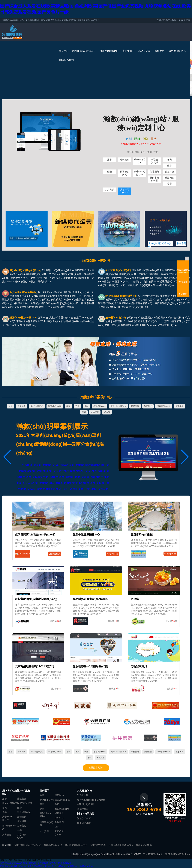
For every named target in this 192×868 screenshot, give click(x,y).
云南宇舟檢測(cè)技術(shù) (28, 845)
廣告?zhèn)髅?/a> (140, 173)
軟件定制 (159, 51)
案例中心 (129, 51)
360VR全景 (144, 51)
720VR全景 (83, 795)
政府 (169, 166)
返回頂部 (183, 294)
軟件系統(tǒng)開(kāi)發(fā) (91, 800)
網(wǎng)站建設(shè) (85, 51)
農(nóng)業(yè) (140, 161)
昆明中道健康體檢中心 (76, 845)
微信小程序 (83, 809)
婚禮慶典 (154, 172)
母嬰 (169, 184)
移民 (169, 160)
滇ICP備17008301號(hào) (177, 854)
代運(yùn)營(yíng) (109, 51)
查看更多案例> (96, 768)
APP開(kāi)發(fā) (86, 804)
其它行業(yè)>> (124, 191)
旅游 (109, 160)
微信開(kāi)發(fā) (178, 51)
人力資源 (109, 190)
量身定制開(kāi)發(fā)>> (160, 243)
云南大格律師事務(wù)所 (121, 845)
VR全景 (107, 412)
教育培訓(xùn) (124, 173)
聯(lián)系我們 (66, 60)
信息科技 (169, 172)
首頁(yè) (63, 51)
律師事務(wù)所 (154, 179)
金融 (109, 172)
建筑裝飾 (124, 160)
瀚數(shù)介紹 (84, 818)
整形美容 (169, 178)
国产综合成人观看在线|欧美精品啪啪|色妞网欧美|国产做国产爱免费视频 (36, 863)
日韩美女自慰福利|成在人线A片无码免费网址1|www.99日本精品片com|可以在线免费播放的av (47, 866)
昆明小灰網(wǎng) (53, 845)
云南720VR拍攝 (98, 845)
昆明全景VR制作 (144, 845)
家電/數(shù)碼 (155, 161)
